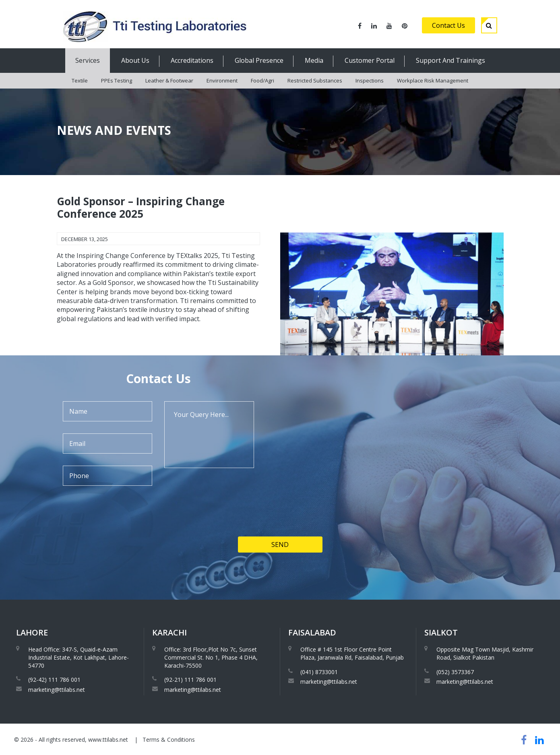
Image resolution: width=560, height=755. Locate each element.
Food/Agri (262, 80)
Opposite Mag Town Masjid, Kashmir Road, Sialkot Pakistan (485, 653)
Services (88, 60)
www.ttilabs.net (108, 740)
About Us (135, 60)
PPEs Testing (117, 80)
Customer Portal (370, 60)
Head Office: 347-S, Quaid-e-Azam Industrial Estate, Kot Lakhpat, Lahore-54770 (79, 657)
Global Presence (259, 60)
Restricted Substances (315, 80)
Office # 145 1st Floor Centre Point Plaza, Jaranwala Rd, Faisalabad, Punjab (352, 653)
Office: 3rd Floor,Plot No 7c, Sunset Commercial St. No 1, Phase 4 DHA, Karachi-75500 (211, 657)
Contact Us (448, 25)
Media (314, 60)
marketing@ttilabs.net (57, 690)
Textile (80, 80)
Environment (222, 80)
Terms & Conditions (169, 740)
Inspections (370, 80)
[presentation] (118, 538)
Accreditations (192, 60)
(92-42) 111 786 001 (54, 680)
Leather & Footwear (169, 80)
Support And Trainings (450, 60)
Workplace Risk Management (433, 80)
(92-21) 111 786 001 (190, 680)
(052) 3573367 (455, 672)
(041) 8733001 (319, 672)
